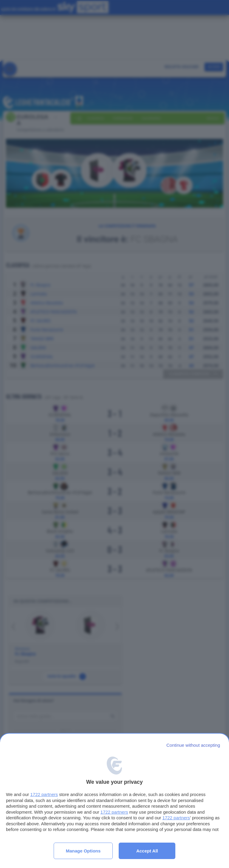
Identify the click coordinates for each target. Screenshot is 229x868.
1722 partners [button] (44, 794)
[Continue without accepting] (193, 745)
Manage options (83, 851)
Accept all (147, 851)
